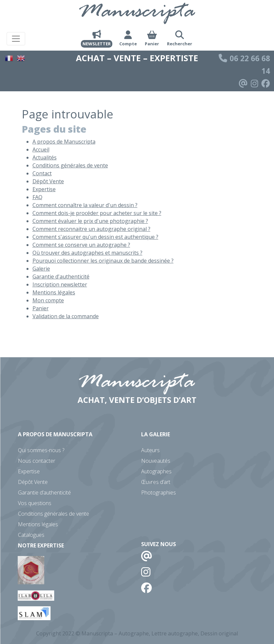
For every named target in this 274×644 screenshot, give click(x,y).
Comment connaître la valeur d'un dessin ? (85, 205)
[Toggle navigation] (16, 39)
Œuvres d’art (156, 482)
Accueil (41, 150)
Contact (42, 173)
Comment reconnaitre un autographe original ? (91, 229)
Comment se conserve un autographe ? (81, 245)
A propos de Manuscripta (64, 142)
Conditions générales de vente (70, 165)
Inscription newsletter (60, 284)
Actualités (45, 157)
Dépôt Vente (48, 181)
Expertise (44, 189)
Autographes (156, 471)
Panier (41, 308)
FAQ (37, 197)
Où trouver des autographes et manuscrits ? (87, 253)
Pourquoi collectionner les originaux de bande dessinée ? (103, 261)
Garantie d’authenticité (44, 493)
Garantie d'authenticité (61, 277)
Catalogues (31, 535)
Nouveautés (156, 461)
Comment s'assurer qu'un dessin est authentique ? (95, 237)
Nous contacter (37, 461)
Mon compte (48, 300)
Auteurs (150, 450)
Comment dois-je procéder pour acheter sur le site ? (97, 213)
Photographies (159, 493)
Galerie (41, 269)
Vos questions (35, 503)
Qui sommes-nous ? (41, 450)
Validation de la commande (66, 316)
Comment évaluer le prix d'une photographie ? (90, 221)
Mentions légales (54, 292)
